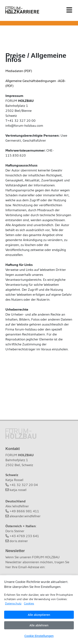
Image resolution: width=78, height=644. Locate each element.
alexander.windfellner (25, 516)
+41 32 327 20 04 (24, 485)
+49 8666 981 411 (24, 511)
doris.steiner (19, 541)
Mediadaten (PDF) (19, 71)
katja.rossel (18, 490)
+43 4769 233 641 (24, 536)
